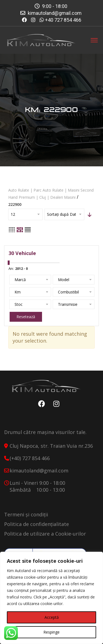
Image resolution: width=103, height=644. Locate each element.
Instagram (55, 404)
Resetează (26, 317)
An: (11, 268)
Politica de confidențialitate (37, 524)
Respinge (51, 632)
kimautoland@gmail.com (55, 13)
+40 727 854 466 (63, 20)
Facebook (40, 404)
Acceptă (52, 617)
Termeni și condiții (26, 514)
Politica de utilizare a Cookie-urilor (45, 534)
